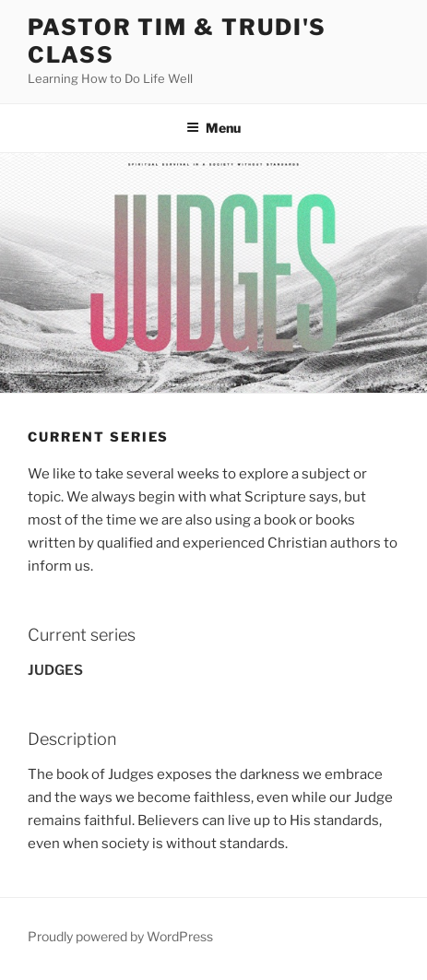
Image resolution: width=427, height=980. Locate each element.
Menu (213, 128)
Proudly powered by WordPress (120, 936)
